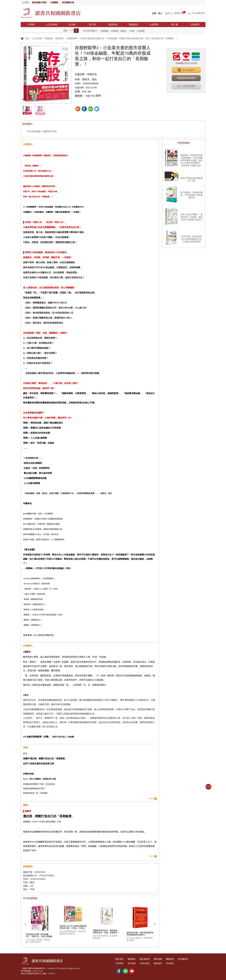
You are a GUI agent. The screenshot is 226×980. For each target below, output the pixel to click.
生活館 (72, 25)
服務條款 (134, 959)
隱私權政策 (148, 959)
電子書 (175, 25)
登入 (160, 13)
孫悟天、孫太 (90, 79)
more (151, 798)
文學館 (31, 25)
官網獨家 (104, 31)
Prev (25, 924)
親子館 (93, 25)
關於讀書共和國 (39, 3)
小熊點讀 (114, 31)
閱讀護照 (133, 25)
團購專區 (176, 959)
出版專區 (154, 25)
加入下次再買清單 (186, 86)
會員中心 (169, 13)
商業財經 (49, 38)
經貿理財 (60, 38)
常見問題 (120, 963)
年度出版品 (148, 963)
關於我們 (120, 959)
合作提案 (134, 963)
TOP (208, 787)
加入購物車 (188, 70)
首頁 (27, 38)
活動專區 (195, 25)
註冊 (154, 13)
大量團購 (54, 3)
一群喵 (131, 31)
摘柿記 (124, 31)
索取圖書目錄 (68, 3)
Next (155, 924)
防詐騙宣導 (191, 959)
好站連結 (176, 963)
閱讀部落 (113, 25)
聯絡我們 (163, 963)
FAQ (189, 13)
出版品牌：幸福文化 (86, 74)
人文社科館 (52, 25)
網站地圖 (163, 959)
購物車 (178, 13)
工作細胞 (141, 31)
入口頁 (25, 3)
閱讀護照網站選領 (186, 78)
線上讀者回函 (198, 13)
